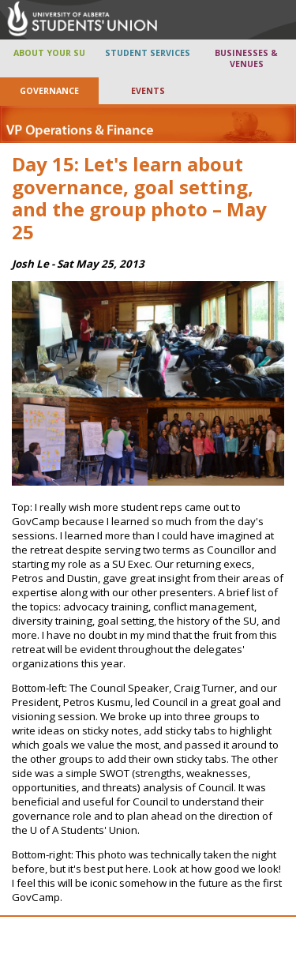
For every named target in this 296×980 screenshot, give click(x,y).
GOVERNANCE (49, 91)
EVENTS (148, 91)
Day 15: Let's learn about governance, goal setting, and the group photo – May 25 (139, 198)
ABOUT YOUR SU (49, 53)
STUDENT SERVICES (148, 53)
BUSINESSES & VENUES (246, 58)
